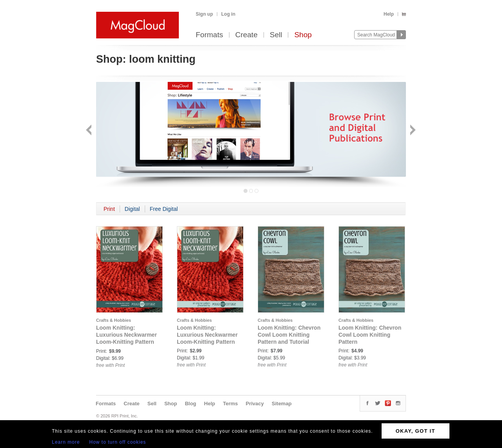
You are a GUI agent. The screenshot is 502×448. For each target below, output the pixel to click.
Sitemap (282, 404)
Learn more (66, 442)
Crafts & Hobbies (114, 320)
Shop (303, 35)
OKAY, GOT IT (416, 431)
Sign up (204, 14)
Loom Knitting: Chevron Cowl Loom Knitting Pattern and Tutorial (289, 335)
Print (109, 209)
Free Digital (164, 209)
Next (412, 131)
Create (246, 35)
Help (389, 14)
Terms (230, 404)
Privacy (255, 404)
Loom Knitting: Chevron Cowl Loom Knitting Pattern (370, 335)
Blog (190, 404)
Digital (132, 209)
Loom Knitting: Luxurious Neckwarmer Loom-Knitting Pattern (207, 335)
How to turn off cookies (118, 442)
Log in (228, 14)
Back (90, 131)
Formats (209, 35)
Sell (276, 35)
